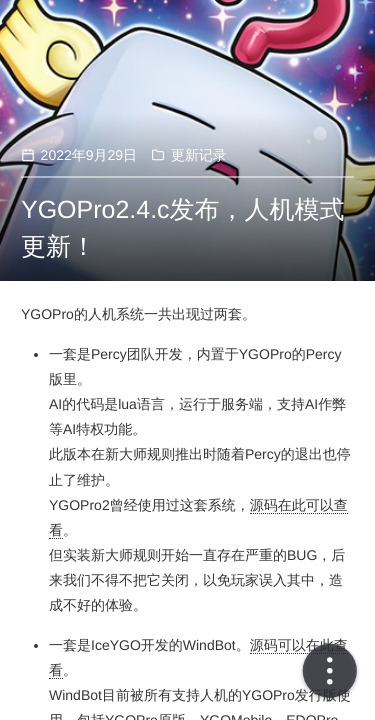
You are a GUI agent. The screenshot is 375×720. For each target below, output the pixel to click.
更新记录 (199, 155)
